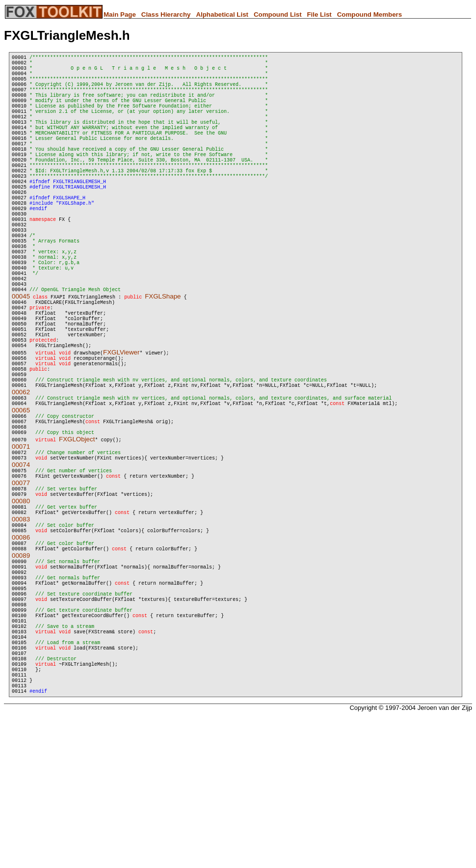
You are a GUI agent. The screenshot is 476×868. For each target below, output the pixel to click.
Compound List (278, 14)
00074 (21, 563)
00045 (21, 361)
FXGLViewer (121, 430)
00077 (21, 584)
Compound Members (370, 14)
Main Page (120, 14)
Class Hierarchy (166, 14)
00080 (21, 606)
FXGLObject (77, 535)
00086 (21, 648)
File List (319, 14)
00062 (21, 479)
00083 (21, 627)
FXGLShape (163, 361)
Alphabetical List (222, 14)
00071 (21, 542)
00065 (21, 500)
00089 (21, 669)
